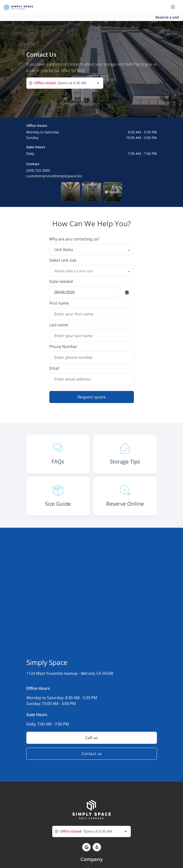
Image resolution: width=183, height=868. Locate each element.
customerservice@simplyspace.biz (54, 176)
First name (59, 303)
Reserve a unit (167, 17)
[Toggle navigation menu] (175, 7)
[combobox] (65, 83)
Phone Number (63, 347)
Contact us (91, 754)
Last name (59, 325)
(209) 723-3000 (38, 170)
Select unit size (63, 260)
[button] (70, 192)
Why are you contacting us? (74, 239)
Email (54, 368)
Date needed (61, 281)
